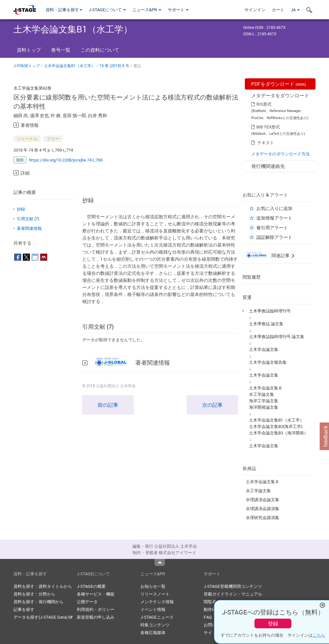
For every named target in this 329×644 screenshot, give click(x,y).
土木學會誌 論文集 (266, 324)
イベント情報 (153, 609)
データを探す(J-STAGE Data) (43, 617)
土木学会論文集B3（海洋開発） (279, 433)
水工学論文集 (262, 394)
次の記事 (212, 405)
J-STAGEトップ (27, 65)
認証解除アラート (274, 237)
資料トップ (29, 50)
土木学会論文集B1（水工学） (70, 65)
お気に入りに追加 (274, 208)
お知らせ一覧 (153, 586)
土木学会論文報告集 (268, 362)
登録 (273, 623)
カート (278, 10)
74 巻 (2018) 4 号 (114, 65)
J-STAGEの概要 (91, 586)
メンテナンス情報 (157, 602)
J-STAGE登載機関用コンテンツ (233, 586)
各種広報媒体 (153, 632)
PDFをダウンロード (279, 84)
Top (160, 562)
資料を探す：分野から (34, 594)
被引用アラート (272, 227)
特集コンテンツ (155, 625)
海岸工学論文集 (264, 401)
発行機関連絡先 (268, 166)
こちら (319, 635)
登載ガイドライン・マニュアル (233, 594)
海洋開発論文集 (264, 407)
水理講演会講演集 (262, 509)
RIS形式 (264, 104)
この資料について (100, 50)
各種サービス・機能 (96, 594)
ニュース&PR (147, 10)
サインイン (255, 10)
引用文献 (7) (28, 219)
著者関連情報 (29, 228)
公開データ (87, 602)
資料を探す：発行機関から (39, 602)
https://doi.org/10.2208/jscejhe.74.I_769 (66, 160)
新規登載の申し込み (96, 617)
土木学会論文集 (264, 349)
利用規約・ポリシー (96, 609)
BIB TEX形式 (268, 127)
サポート (178, 10)
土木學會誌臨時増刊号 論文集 (277, 336)
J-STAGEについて (107, 10)
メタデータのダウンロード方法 (280, 154)
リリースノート (155, 594)
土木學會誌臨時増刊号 (270, 311)
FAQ (208, 617)
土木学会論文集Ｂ (266, 388)
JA (295, 10)
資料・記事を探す (64, 10)
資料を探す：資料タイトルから (43, 586)
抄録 (21, 209)
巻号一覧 (61, 50)
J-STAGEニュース (157, 617)
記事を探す (24, 609)
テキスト (266, 143)
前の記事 (108, 405)
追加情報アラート (274, 218)
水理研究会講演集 (262, 518)
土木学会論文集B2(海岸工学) (276, 426)
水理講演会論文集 (262, 500)
